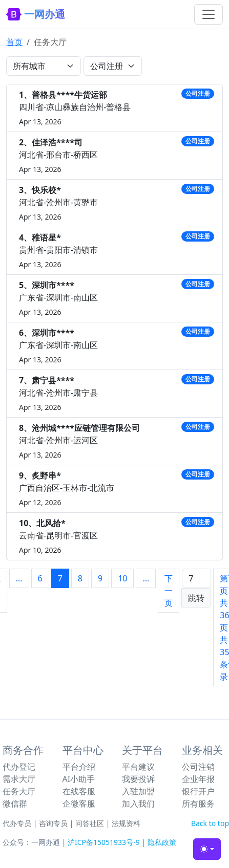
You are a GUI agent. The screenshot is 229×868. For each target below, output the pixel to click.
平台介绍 (79, 767)
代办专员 (17, 823)
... (19, 578)
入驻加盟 (138, 791)
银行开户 (198, 791)
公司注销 (198, 767)
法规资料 (126, 823)
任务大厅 (19, 791)
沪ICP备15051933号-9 (104, 842)
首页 (14, 42)
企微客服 (79, 804)
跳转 (196, 598)
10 (122, 578)
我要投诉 (138, 779)
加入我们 (138, 804)
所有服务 (198, 804)
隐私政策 (162, 842)
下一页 (169, 591)
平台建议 (138, 767)
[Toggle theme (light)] (207, 849)
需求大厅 (19, 779)
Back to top (210, 823)
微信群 (15, 804)
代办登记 (19, 767)
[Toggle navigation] (209, 14)
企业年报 (198, 779)
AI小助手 (79, 779)
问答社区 (90, 823)
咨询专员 (53, 823)
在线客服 (79, 791)
